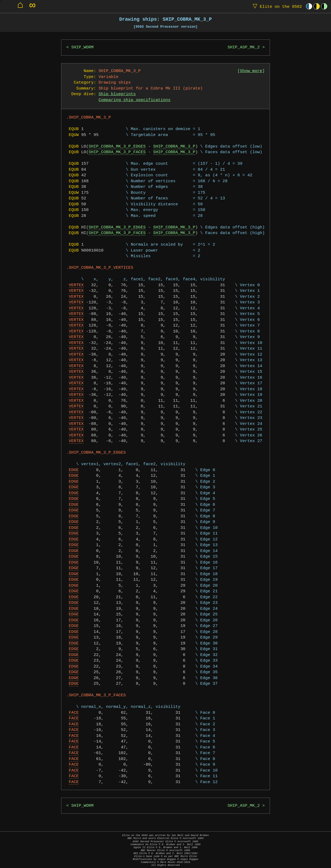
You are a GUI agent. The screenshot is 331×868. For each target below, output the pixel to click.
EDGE (74, 470)
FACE (74, 713)
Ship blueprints (117, 94)
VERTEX (76, 285)
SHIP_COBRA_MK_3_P (174, 147)
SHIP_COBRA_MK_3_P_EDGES (117, 147)
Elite (276, 6)
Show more (251, 71)
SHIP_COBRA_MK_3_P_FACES (117, 152)
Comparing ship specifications (134, 100)
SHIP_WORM (82, 47)
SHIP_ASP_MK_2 (244, 47)
